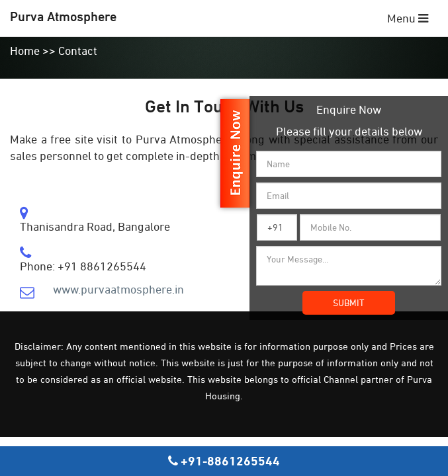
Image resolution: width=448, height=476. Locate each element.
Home (25, 51)
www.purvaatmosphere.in (118, 289)
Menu (408, 18)
